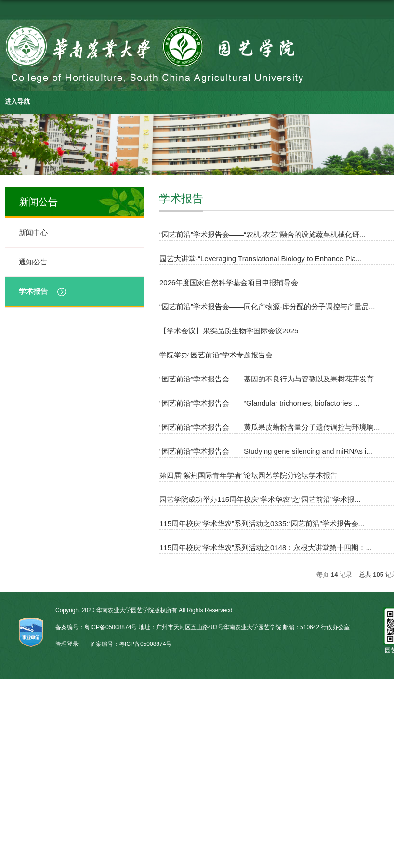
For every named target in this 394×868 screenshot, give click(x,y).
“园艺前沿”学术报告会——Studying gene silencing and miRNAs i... (266, 451)
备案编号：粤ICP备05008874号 (131, 644)
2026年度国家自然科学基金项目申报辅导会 (229, 283)
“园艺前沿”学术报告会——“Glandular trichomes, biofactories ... (260, 403)
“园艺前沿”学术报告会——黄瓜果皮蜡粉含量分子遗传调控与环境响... (270, 427)
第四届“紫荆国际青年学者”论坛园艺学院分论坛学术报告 (249, 475)
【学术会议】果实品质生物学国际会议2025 (229, 331)
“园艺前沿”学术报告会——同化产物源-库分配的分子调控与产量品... (267, 307)
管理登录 (67, 644)
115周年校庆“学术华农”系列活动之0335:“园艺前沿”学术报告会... (262, 523)
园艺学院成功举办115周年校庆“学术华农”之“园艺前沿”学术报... (260, 499)
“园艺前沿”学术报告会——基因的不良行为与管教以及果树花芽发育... (270, 379)
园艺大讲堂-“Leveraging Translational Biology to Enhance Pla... (261, 258)
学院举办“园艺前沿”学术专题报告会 (216, 355)
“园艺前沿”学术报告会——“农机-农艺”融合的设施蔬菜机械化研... (262, 234)
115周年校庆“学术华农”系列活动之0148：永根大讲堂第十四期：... (266, 547)
